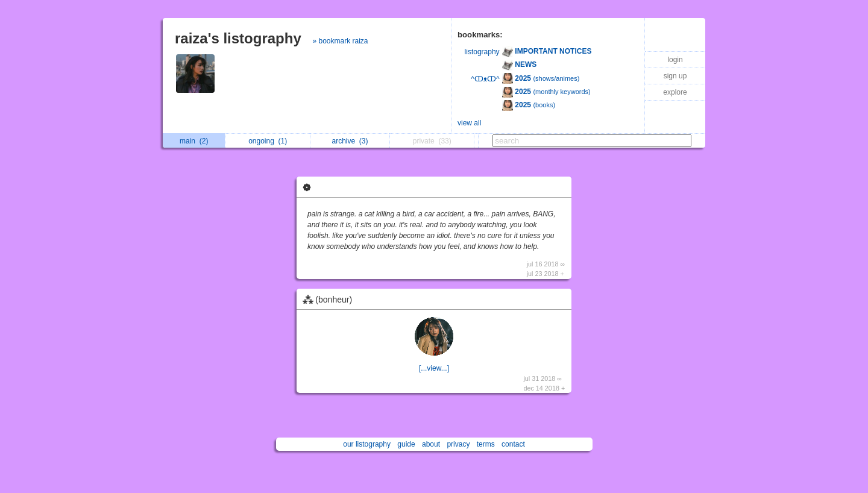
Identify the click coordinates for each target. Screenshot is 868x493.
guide (406, 444)
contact (513, 444)
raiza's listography (238, 38)
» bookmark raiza (340, 41)
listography (482, 52)
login (675, 60)
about (431, 444)
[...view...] (434, 368)
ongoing (268, 141)
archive (350, 141)
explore (675, 92)
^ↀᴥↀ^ (485, 79)
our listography (367, 444)
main (194, 141)
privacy (458, 444)
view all (469, 123)
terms (486, 444)
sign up (675, 76)
